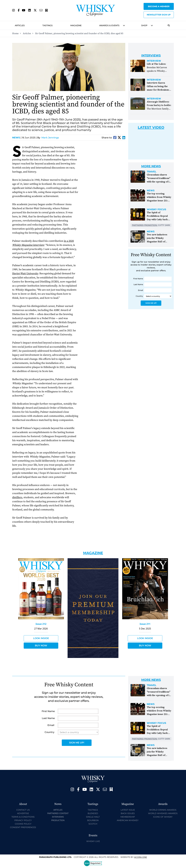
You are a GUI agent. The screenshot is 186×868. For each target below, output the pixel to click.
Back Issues (128, 813)
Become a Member (159, 6)
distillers (17, 497)
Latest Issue (128, 810)
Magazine (76, 25)
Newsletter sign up (159, 15)
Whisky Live (93, 841)
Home (15, 33)
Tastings (48, 25)
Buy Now (41, 646)
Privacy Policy (23, 820)
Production (58, 820)
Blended (93, 813)
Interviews (58, 817)
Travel (152, 172)
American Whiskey (128, 820)
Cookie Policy (23, 824)
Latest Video (151, 127)
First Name (138, 279)
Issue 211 (145, 624)
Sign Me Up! (151, 303)
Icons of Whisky (163, 817)
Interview (154, 61)
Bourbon (93, 820)
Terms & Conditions (23, 817)
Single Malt (93, 817)
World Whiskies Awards (163, 813)
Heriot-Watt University (25, 274)
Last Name (138, 284)
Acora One (141, 857)
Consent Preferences (23, 827)
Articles (20, 25)
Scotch (93, 824)
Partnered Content (58, 813)
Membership (128, 817)
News (17, 138)
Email (141, 290)
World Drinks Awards (163, 810)
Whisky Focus (156, 209)
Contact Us (23, 810)
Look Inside (41, 638)
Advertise (23, 813)
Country (139, 296)
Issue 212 (41, 624)
